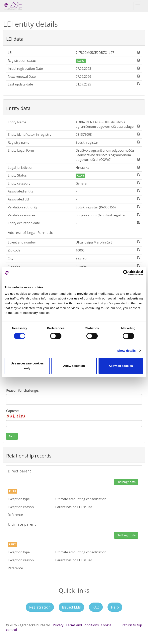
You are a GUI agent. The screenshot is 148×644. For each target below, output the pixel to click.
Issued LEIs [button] (71, 607)
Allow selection (74, 366)
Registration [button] (40, 607)
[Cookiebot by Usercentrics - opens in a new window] (126, 273)
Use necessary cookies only (27, 366)
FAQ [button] (96, 607)
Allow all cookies (121, 366)
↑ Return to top (131, 625)
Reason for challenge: (22, 391)
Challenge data (126, 482)
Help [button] (115, 607)
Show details (127, 351)
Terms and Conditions (82, 625)
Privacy (58, 625)
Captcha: (16, 414)
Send (12, 436)
